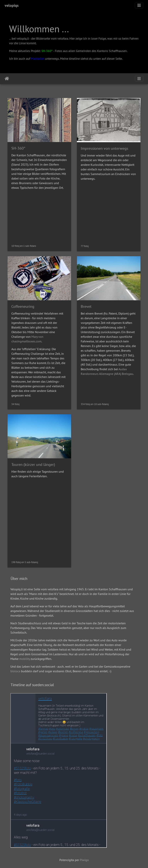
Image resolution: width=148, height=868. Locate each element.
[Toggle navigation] (139, 5)
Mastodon (38, 59)
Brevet (86, 306)
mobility (25, 659)
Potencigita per (70, 860)
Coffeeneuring (23, 306)
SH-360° (47, 51)
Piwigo (84, 860)
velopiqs (12, 5)
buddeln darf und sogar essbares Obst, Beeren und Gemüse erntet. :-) (66, 671)
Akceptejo (7, 79)
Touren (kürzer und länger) (33, 465)
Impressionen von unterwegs (104, 148)
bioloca (15, 671)
